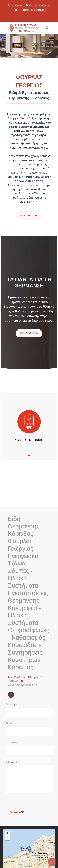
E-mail (9, 723)
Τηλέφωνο (11, 743)
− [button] (7, 826)
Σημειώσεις (11, 762)
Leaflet (7, 857)
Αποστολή (17, 800)
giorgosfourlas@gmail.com (32, 10)
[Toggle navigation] (47, 28)
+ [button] (7, 821)
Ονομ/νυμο (11, 704)
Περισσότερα (29, 216)
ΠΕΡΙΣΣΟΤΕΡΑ (29, 333)
